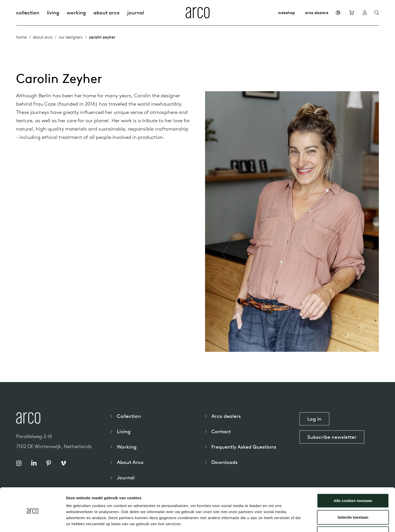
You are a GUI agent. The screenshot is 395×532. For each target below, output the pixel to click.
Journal (136, 12)
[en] (338, 13)
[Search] (377, 13)
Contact (221, 431)
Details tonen (272, 522)
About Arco (107, 12)
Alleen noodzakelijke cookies (353, 515)
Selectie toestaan (353, 499)
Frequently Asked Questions (244, 447)
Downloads (224, 462)
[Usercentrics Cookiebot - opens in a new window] (33, 522)
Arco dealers (317, 13)
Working (76, 12)
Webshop (286, 13)
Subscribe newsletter (332, 437)
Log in (314, 419)
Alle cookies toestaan (353, 482)
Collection (28, 12)
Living (53, 12)
